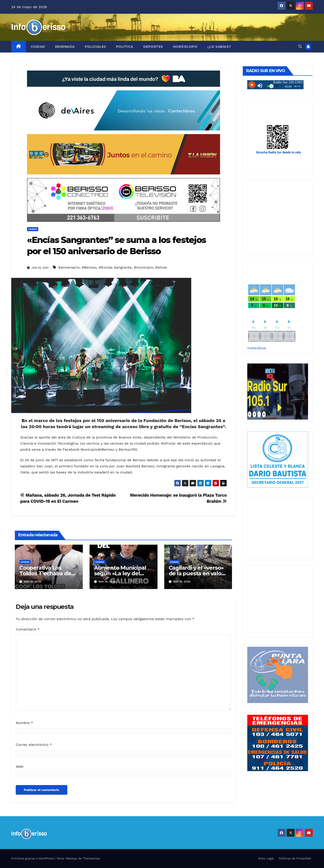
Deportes (153, 47)
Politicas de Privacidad (295, 858)
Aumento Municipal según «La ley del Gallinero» (120, 573)
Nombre (24, 723)
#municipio (143, 267)
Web (20, 766)
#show (161, 267)
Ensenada (65, 47)
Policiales (96, 47)
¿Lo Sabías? (219, 47)
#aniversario (69, 267)
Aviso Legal (266, 858)
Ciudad (38, 47)
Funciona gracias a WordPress (33, 858)
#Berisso (89, 267)
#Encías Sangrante (115, 267)
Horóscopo (185, 47)
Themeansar (91, 858)
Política (125, 47)
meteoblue (257, 348)
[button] (300, 47)
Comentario (28, 629)
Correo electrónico (34, 745)
